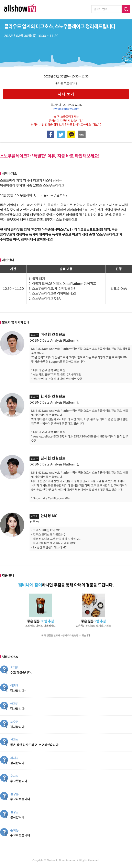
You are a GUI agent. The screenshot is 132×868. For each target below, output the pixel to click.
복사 (82, 134)
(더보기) (96, 125)
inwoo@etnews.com (66, 109)
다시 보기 (66, 94)
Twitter (61, 134)
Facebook (51, 134)
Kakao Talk (71, 134)
